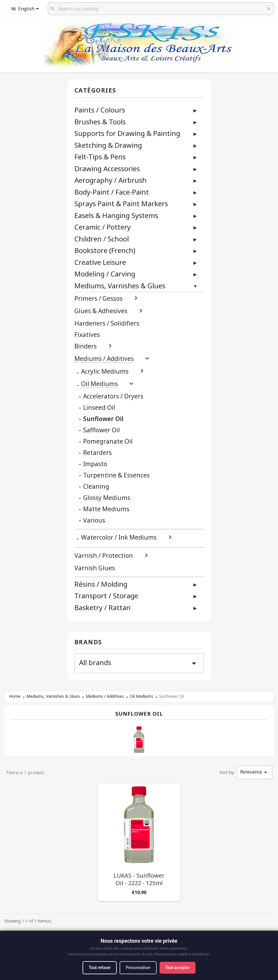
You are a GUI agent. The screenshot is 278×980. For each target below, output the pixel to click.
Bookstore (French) (105, 250)
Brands (88, 642)
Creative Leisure (100, 262)
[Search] (161, 9)
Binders (86, 346)
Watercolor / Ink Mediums (119, 537)
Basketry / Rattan (103, 607)
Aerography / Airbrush (110, 180)
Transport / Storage (106, 596)
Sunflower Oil (103, 419)
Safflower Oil (101, 430)
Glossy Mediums (107, 498)
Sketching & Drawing (108, 145)
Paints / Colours (100, 110)
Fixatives (87, 335)
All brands (139, 663)
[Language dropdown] (26, 9)
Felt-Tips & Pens (100, 157)
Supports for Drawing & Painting (127, 133)
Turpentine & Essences (116, 475)
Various (94, 520)
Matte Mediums (106, 509)
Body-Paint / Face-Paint (112, 192)
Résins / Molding (101, 584)
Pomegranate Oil (108, 441)
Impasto (95, 464)
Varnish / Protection (104, 556)
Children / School (102, 239)
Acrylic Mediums (105, 371)
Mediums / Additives (104, 359)
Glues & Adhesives (101, 311)
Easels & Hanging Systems (116, 215)
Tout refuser (99, 968)
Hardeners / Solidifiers (107, 323)
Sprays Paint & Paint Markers (121, 203)
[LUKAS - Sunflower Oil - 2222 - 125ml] (139, 841)
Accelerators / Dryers (113, 396)
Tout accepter (178, 968)
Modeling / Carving (105, 274)
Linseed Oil (99, 408)
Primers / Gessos (98, 299)
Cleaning (96, 487)
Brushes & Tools (100, 122)
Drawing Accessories (107, 168)
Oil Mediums (99, 384)
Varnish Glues (95, 568)
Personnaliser (138, 968)
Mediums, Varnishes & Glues (120, 286)
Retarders (97, 453)
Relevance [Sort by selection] (255, 772)
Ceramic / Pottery (103, 227)
